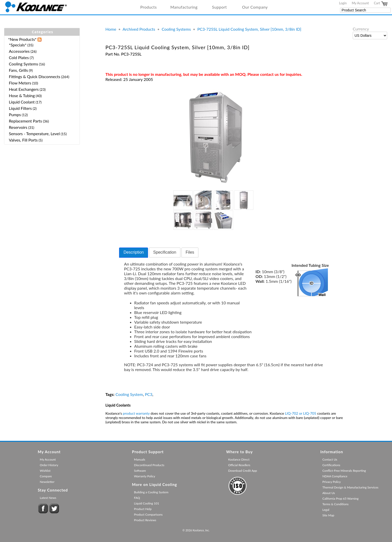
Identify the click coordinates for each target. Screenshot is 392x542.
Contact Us (330, 459)
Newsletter (47, 482)
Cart (381, 4)
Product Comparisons (148, 514)
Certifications (331, 465)
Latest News (48, 498)
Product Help (143, 509)
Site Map (328, 515)
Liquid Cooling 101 (147, 503)
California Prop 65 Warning (340, 499)
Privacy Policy (331, 482)
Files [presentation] (190, 252)
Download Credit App (242, 471)
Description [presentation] (134, 252)
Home (111, 29)
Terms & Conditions (335, 504)
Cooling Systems (176, 29)
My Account (360, 3)
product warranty (136, 413)
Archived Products (139, 29)
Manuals (140, 459)
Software (140, 471)
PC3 (149, 394)
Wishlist (45, 471)
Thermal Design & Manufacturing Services (350, 487)
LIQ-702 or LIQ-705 (301, 413)
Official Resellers (239, 465)
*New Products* (22, 39)
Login (343, 3)
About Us (329, 493)
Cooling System (129, 394)
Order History (49, 465)
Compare (46, 476)
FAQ (137, 498)
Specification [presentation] (165, 252)
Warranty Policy (145, 476)
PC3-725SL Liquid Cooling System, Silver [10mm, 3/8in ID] (249, 29)
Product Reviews (145, 520)
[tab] (134, 253)
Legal (326, 510)
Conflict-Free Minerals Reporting (344, 471)
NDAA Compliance (335, 476)
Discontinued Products (149, 465)
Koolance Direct (239, 459)
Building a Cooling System (151, 492)
